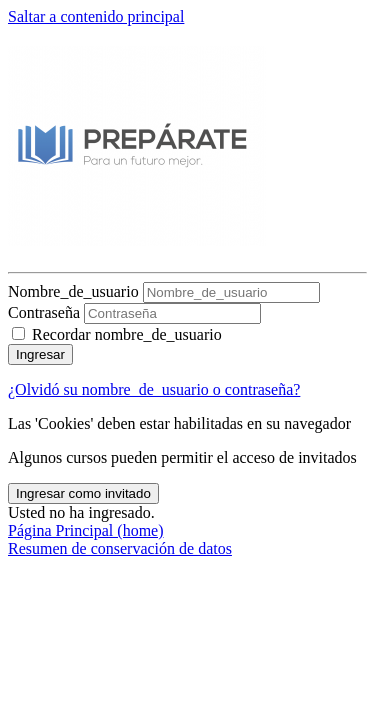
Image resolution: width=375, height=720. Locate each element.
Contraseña (44, 312)
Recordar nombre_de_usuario (127, 334)
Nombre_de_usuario (75, 291)
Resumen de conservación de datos (120, 548)
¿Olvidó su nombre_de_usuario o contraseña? (154, 389)
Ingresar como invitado (83, 493)
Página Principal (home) (86, 530)
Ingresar (40, 354)
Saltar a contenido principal (96, 16)
